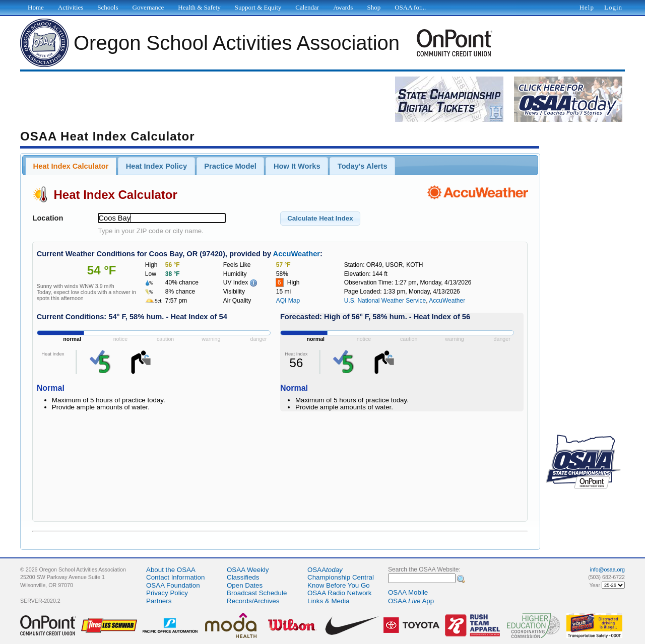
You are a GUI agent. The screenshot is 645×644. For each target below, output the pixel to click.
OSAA (325, 570)
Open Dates (245, 585)
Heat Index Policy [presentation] (156, 166)
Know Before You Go (339, 585)
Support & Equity (258, 7)
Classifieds (243, 577)
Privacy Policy (167, 593)
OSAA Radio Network (339, 593)
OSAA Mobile (408, 592)
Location (48, 218)
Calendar (307, 7)
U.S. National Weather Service (385, 301)
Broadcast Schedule (257, 593)
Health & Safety (199, 7)
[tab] (71, 166)
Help (587, 7)
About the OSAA (171, 570)
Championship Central (341, 577)
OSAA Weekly (248, 570)
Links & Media (329, 601)
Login (613, 7)
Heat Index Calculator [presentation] (71, 166)
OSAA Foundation (173, 585)
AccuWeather (297, 254)
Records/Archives (253, 601)
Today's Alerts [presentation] (363, 166)
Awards (343, 7)
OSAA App (411, 601)
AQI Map (288, 301)
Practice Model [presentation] (230, 166)
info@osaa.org (607, 569)
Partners (159, 601)
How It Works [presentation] (297, 166)
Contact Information (175, 577)
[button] (320, 219)
